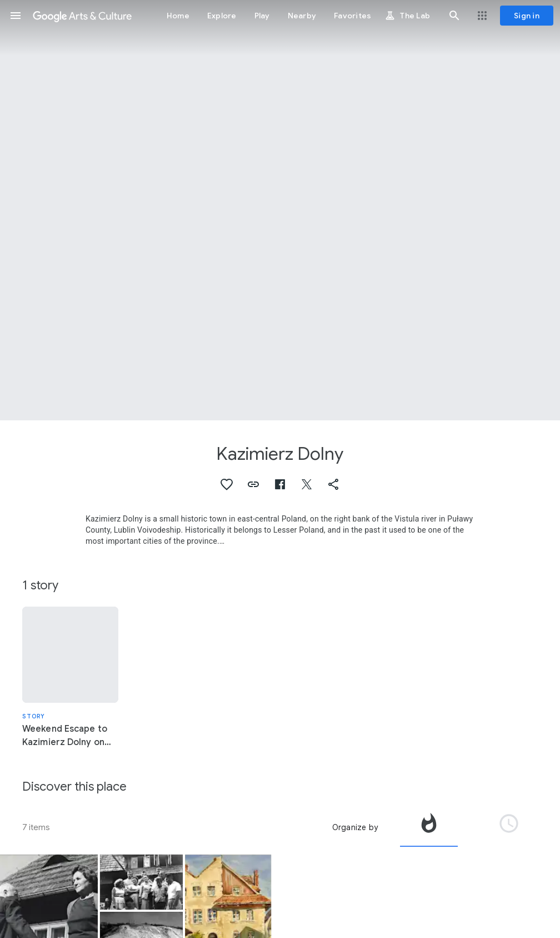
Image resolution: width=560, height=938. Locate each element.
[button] (16, 16)
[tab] (429, 827)
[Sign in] (527, 16)
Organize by (355, 827)
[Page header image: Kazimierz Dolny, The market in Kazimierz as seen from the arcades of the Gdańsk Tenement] (280, 210)
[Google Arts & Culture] (82, 16)
